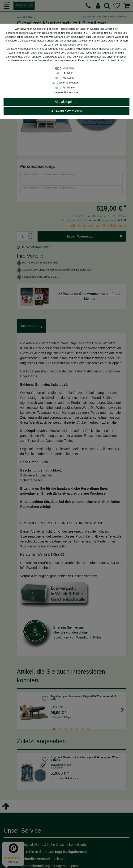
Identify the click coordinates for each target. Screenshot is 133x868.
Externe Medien (69, 83)
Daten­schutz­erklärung (111, 60)
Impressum (121, 57)
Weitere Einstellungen (66, 92)
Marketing (69, 78)
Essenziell (69, 68)
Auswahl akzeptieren (66, 111)
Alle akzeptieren (67, 102)
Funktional (69, 88)
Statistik (69, 73)
